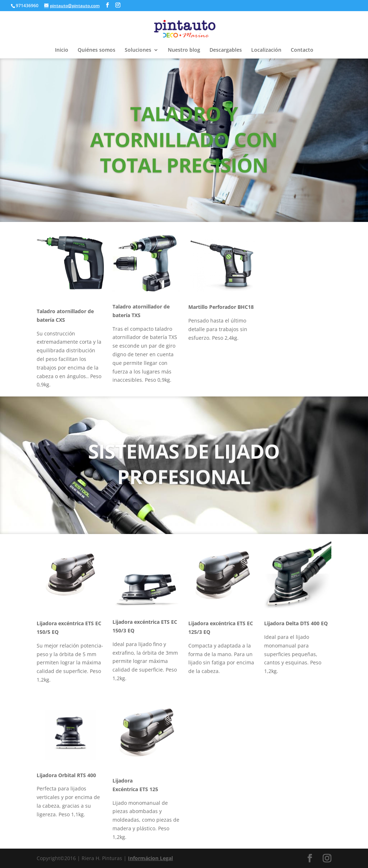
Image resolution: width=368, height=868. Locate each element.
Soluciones (138, 50)
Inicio (62, 50)
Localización (266, 50)
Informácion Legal (150, 858)
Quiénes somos (96, 50)
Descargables (226, 50)
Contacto (302, 50)
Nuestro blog (184, 50)
